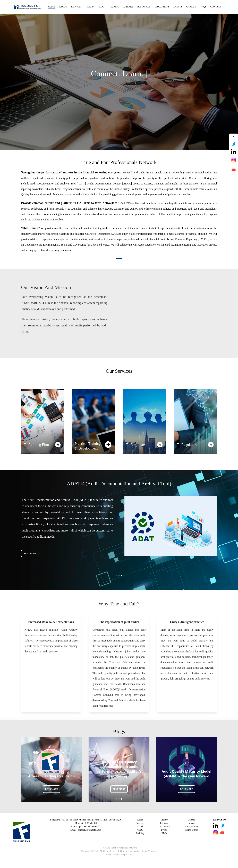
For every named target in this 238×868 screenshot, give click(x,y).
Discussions (162, 7)
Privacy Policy (191, 827)
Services (76, 7)
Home (51, 7)
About (63, 7)
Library (128, 7)
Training (114, 7)
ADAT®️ (90, 7)
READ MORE (30, 554)
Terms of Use (191, 830)
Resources (144, 7)
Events (178, 7)
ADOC (101, 7)
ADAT (140, 827)
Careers (192, 7)
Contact (216, 7)
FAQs (203, 7)
